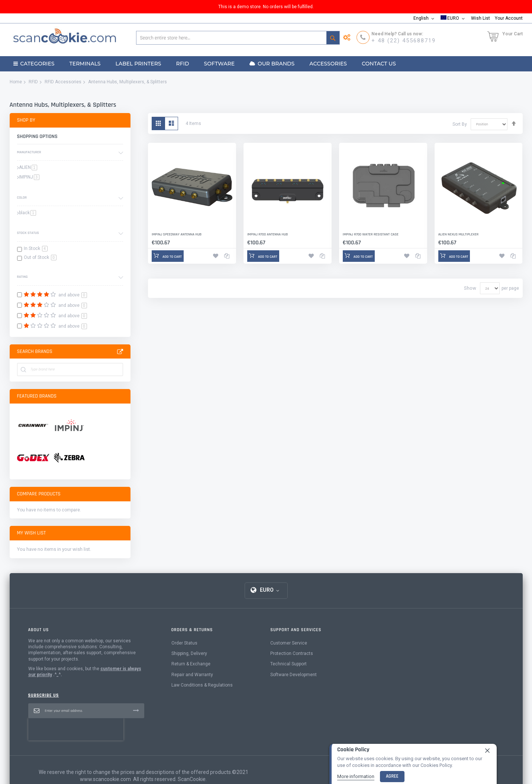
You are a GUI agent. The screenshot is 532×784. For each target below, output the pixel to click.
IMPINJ (29, 177)
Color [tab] (22, 197)
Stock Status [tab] (28, 233)
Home (16, 82)
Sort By (460, 124)
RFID (33, 82)
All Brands (120, 352)
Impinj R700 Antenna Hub (267, 234)
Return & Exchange (191, 678)
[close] (487, 751)
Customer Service (289, 658)
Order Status (184, 658)
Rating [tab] (22, 277)
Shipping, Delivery (189, 668)
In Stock (36, 248)
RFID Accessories (63, 82)
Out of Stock (40, 257)
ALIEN (28, 167)
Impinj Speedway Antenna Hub (177, 234)
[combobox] (238, 38)
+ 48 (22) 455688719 (404, 41)
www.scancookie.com (105, 771)
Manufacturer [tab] (29, 152)
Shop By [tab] (26, 120)
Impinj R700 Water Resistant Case (371, 234)
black (28, 213)
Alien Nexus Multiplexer (459, 234)
